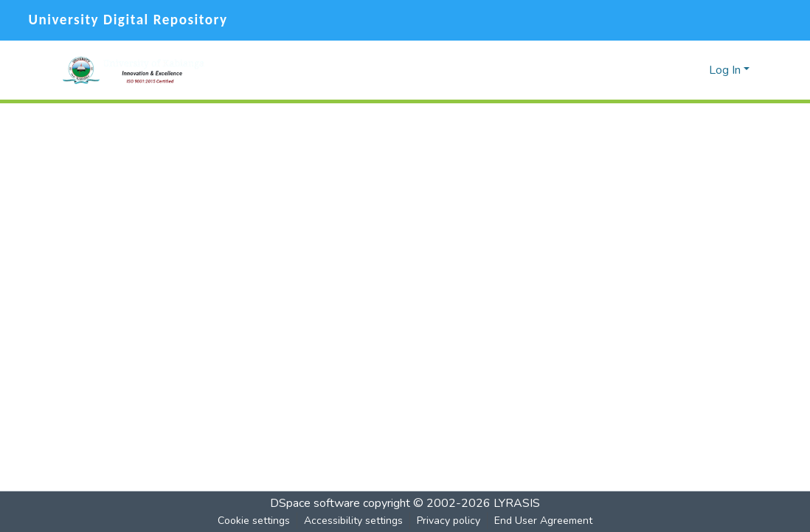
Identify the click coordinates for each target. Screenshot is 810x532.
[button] (134, 70)
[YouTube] (786, 20)
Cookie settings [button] (254, 521)
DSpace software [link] (315, 503)
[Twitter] (753, 20)
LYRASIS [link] (517, 503)
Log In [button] (726, 70)
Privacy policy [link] (449, 521)
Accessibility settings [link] (353, 521)
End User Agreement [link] (543, 521)
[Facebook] (724, 20)
